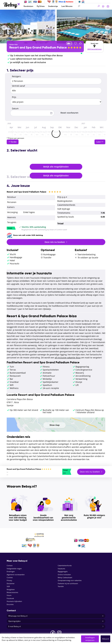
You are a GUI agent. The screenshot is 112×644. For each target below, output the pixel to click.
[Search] (89, 6)
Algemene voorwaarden (16, 575)
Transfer (61, 586)
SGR (8, 586)
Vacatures (61, 569)
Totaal (10, 228)
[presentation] (4, 28)
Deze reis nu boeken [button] (56, 242)
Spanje (11, 44)
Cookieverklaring (47, 640)
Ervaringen (11, 571)
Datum (15, 108)
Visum (9, 595)
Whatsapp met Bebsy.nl (56, 616)
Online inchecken (64, 575)
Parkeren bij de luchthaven (68, 583)
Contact (10, 565)
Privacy (9, 580)
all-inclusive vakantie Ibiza (68, 358)
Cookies (10, 577)
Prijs (14, 97)
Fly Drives (41, 6)
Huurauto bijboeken (14, 601)
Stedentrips (53, 6)
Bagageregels (63, 571)
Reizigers (16, 76)
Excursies (10, 604)
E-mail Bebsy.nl (56, 626)
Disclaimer (11, 583)
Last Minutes (67, 6)
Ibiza (16, 44)
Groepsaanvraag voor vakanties (70, 580)
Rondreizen (28, 6)
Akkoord (105, 639)
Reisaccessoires (12, 592)
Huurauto (14, 263)
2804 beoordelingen (94, 49)
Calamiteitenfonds (65, 565)
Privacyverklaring (64, 640)
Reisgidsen (11, 589)
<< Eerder (13, 142)
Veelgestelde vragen (14, 569)
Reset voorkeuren (69, 113)
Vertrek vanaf (18, 86)
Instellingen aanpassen (90, 639)
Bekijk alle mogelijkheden (56, 167)
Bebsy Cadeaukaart (65, 577)
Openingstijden (56, 621)
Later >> (100, 142)
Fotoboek (10, 598)
